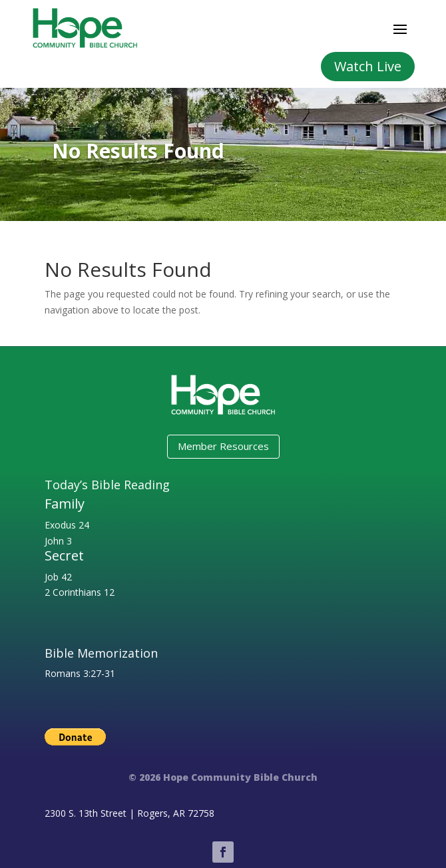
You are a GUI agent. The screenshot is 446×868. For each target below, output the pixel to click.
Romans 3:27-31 (80, 673)
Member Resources (223, 446)
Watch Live (368, 66)
